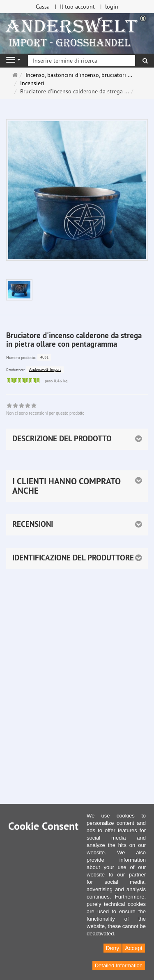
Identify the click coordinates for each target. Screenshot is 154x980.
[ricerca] (145, 61)
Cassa (43, 7)
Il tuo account (77, 7)
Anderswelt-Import (45, 369)
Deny (113, 948)
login (112, 7)
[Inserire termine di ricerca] (82, 61)
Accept (134, 948)
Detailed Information (119, 965)
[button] (77, 486)
